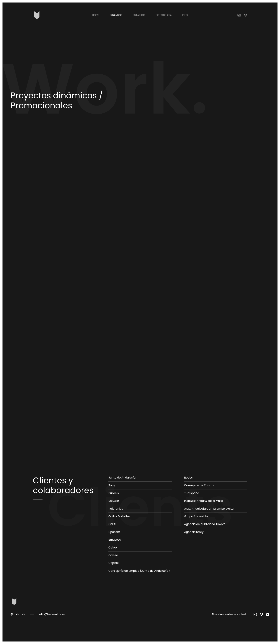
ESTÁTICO (139, 15)
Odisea (113, 555)
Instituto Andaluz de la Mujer (204, 501)
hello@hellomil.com (51, 614)
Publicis (114, 493)
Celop (113, 547)
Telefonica (116, 509)
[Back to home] (37, 15)
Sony (112, 485)
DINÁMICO (116, 15)
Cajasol (113, 563)
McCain (114, 501)
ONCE (112, 524)
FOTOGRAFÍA (164, 15)
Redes (188, 478)
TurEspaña (192, 493)
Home (96, 15)
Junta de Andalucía (122, 478)
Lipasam (114, 532)
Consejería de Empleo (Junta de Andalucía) (139, 571)
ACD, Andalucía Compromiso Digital (209, 509)
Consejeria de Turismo (200, 485)
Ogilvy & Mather (120, 516)
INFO (185, 15)
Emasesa (115, 540)
